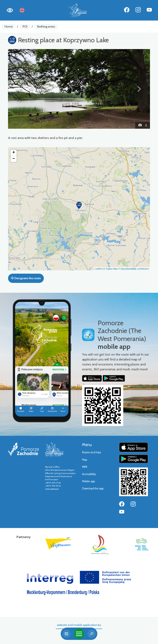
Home (9, 26)
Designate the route (26, 278)
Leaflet (98, 269)
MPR (85, 467)
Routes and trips (91, 452)
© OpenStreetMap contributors (134, 269)
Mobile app (88, 481)
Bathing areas (46, 26)
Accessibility (89, 474)
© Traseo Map (110, 269)
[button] (19, 89)
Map (85, 460)
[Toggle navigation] (79, 634)
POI (25, 26)
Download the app (93, 488)
